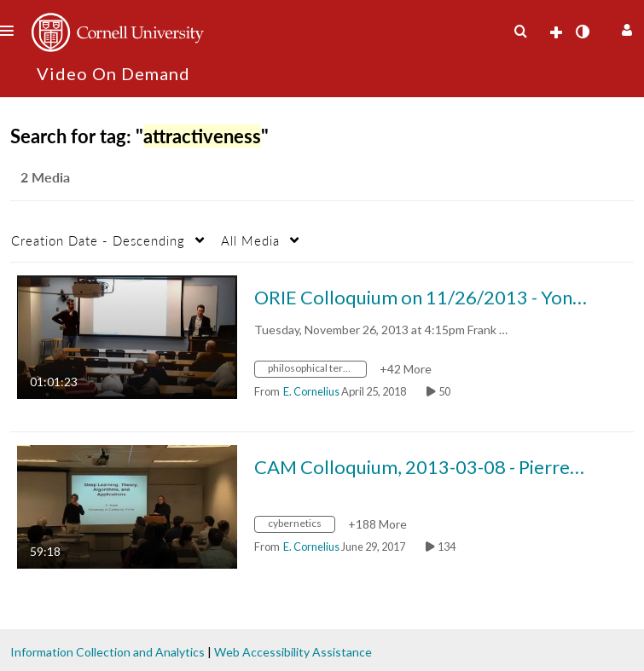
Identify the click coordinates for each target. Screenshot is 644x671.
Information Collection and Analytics (107, 652)
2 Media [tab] (45, 177)
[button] (625, 28)
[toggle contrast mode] (582, 32)
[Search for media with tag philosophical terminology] (317, 370)
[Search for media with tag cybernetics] (301, 526)
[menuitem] (520, 32)
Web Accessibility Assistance (293, 652)
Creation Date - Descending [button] (98, 240)
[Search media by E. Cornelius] (311, 391)
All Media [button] (250, 240)
